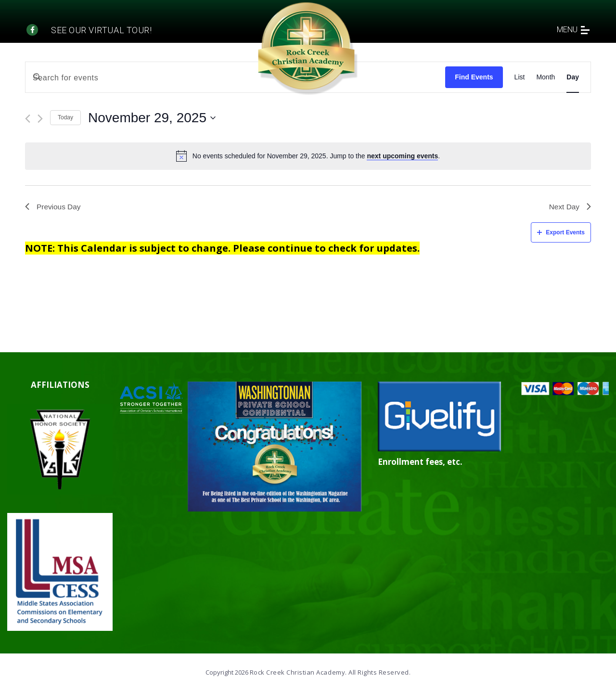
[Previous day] (28, 119)
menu (573, 30)
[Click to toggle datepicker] (152, 118)
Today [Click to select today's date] (65, 117)
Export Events (561, 233)
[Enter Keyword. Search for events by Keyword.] (235, 78)
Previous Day (54, 207)
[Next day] (40, 119)
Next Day (569, 207)
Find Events (474, 77)
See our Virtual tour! (101, 30)
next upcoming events (402, 156)
